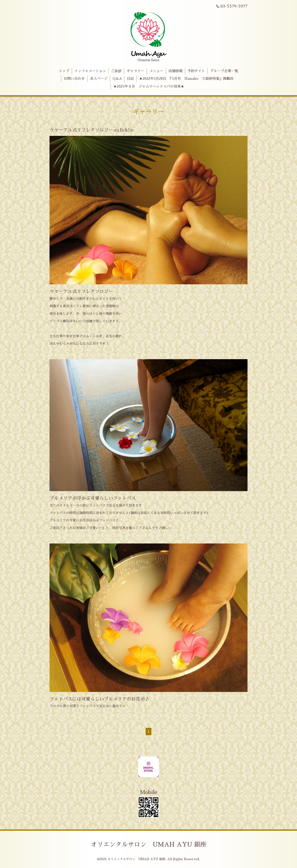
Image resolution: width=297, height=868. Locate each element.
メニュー (156, 71)
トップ (64, 71)
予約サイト (196, 71)
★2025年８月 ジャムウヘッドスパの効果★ (149, 86)
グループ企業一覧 (224, 71)
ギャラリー (135, 71)
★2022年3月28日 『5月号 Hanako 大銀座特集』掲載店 (186, 79)
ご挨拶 (116, 71)
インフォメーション (90, 71)
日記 (130, 79)
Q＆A (117, 79)
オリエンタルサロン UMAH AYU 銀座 (149, 844)
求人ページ (99, 79)
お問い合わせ (74, 79)
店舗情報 (176, 71)
